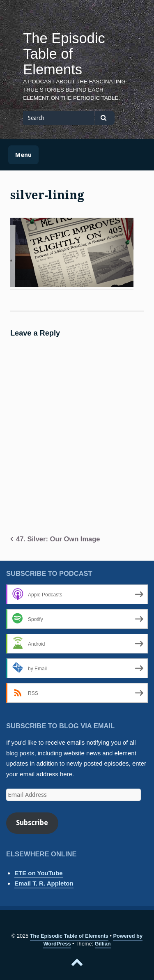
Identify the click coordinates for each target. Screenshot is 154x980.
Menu (23, 155)
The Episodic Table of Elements (64, 54)
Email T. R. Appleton (44, 883)
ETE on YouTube (39, 873)
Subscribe (32, 823)
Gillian (103, 944)
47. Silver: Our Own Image (58, 539)
